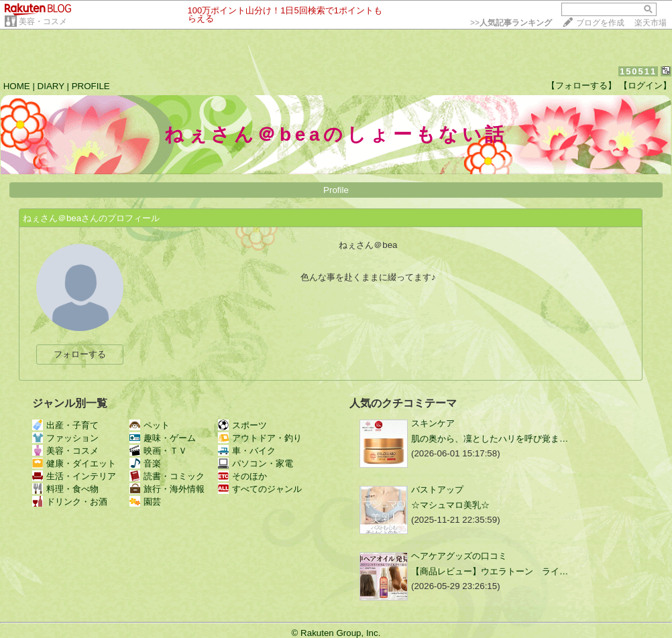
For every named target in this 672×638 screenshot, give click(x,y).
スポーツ (242, 425)
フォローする (80, 354)
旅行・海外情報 (167, 489)
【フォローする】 (581, 85)
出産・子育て (65, 425)
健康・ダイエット (74, 463)
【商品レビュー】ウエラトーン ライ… (490, 571)
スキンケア (433, 423)
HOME (17, 86)
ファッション (65, 438)
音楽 (145, 463)
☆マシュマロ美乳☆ (450, 505)
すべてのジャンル (260, 489)
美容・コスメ (43, 21)
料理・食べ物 (65, 489)
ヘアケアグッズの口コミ (459, 556)
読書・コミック (167, 476)
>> (511, 23)
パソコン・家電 (256, 463)
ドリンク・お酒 (70, 502)
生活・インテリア (74, 476)
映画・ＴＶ (158, 451)
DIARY (51, 86)
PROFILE (91, 86)
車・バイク (247, 451)
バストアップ (437, 490)
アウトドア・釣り (260, 438)
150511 (638, 71)
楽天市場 (651, 23)
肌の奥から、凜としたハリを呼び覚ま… (490, 439)
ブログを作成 (600, 23)
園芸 (145, 502)
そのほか (242, 476)
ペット (150, 425)
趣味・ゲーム (163, 438)
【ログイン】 (645, 85)
